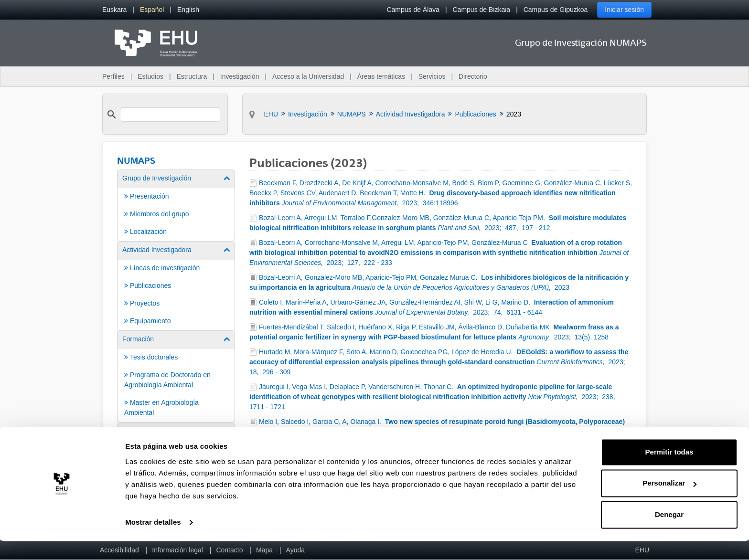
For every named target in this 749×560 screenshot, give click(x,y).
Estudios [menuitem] (150, 76)
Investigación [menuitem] (240, 76)
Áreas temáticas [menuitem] (381, 76)
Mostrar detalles (153, 541)
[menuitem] (114, 10)
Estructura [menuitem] (192, 76)
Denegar (669, 534)
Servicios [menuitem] (432, 76)
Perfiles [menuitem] (113, 76)
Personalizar (669, 502)
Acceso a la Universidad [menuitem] (308, 76)
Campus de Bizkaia (482, 10)
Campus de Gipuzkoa (556, 10)
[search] (170, 115)
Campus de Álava (413, 10)
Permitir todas (669, 471)
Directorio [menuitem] (473, 76)
